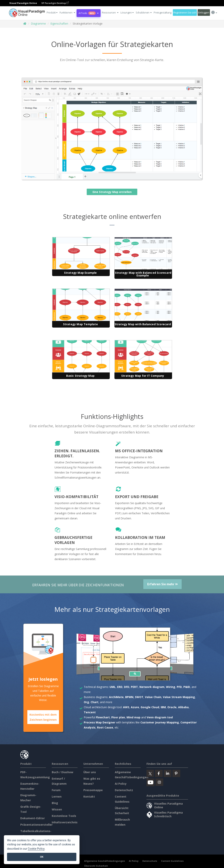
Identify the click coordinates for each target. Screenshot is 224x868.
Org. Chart (91, 702)
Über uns (90, 772)
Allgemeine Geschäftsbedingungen (105, 860)
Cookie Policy (36, 849)
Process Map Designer (100, 722)
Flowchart (103, 717)
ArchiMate (116, 697)
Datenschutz (124, 790)
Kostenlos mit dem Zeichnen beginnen (43, 717)
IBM (163, 707)
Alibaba (183, 707)
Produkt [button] (52, 12)
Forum (56, 790)
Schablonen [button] (144, 12)
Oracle (172, 707)
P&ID (187, 687)
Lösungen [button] (127, 12)
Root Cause (105, 727)
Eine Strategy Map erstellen (112, 192)
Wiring (171, 687)
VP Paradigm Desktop (55, 3)
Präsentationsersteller (36, 824)
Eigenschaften (59, 24)
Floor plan (118, 717)
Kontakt (89, 796)
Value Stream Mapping (179, 697)
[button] (67, 12)
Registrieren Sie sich (185, 12)
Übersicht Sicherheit (96, 865)
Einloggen (204, 12)
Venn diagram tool (160, 717)
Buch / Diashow (62, 772)
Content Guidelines (172, 860)
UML (113, 687)
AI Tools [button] (89, 13)
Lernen (57, 796)
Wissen (57, 809)
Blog (55, 803)
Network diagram (152, 687)
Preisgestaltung (163, 12)
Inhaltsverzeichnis (65, 822)
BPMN (129, 697)
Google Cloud (150, 707)
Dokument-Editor (33, 818)
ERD (120, 687)
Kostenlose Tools (64, 815)
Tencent (90, 712)
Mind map (133, 717)
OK (42, 857)
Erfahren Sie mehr (162, 584)
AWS (126, 707)
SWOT (139, 697)
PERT (134, 687)
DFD (127, 687)
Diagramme (38, 24)
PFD (179, 687)
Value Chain (153, 697)
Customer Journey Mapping (160, 722)
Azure (135, 707)
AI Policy (121, 783)
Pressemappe (93, 790)
